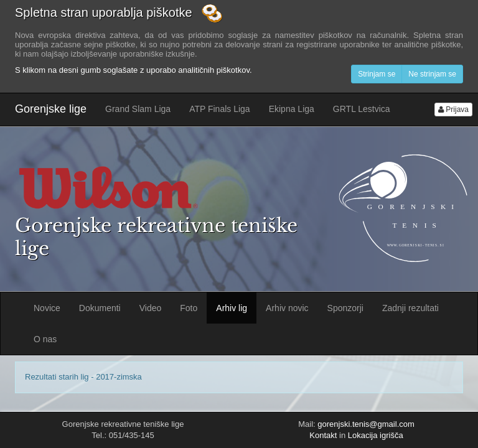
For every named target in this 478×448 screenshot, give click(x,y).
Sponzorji (345, 308)
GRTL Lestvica (362, 109)
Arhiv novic (287, 308)
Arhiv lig (232, 308)
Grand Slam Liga (138, 109)
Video (151, 308)
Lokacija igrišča (376, 435)
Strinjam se (377, 74)
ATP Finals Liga (220, 109)
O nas (45, 339)
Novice (47, 308)
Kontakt (323, 435)
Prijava (453, 110)
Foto (189, 308)
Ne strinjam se (432, 74)
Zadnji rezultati (410, 308)
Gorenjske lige (51, 109)
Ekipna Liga (292, 109)
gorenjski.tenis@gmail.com (366, 424)
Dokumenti (100, 308)
